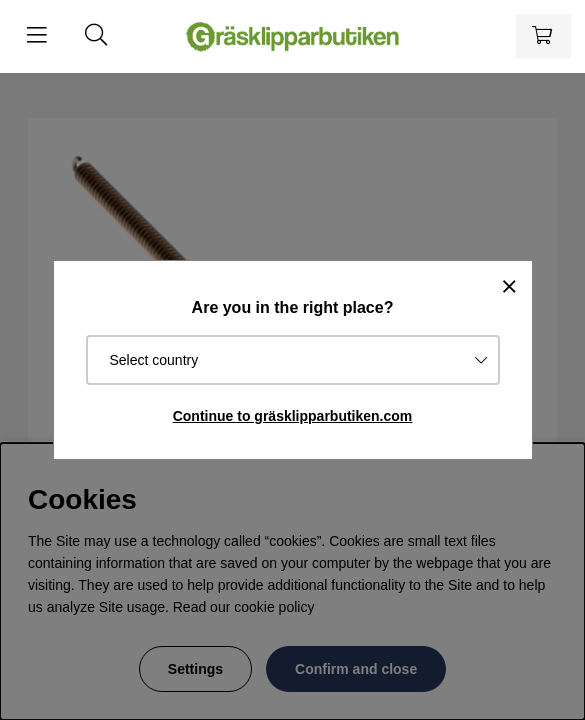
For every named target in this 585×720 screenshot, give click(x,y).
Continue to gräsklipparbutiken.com (293, 416)
